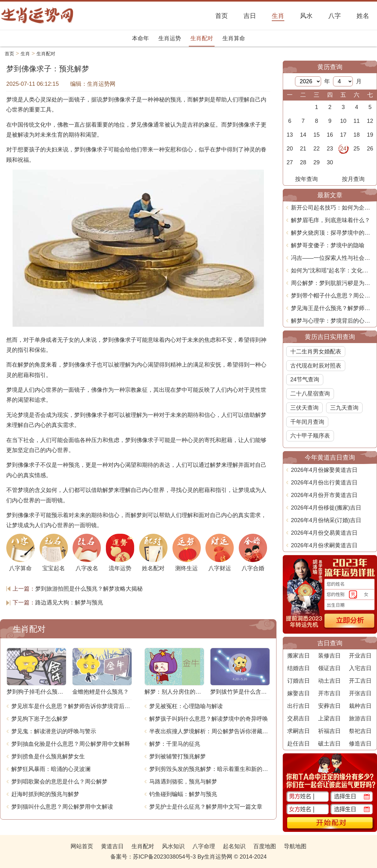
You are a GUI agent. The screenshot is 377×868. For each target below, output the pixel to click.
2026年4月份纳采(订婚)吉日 (326, 520)
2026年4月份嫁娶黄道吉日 (324, 470)
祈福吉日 (329, 731)
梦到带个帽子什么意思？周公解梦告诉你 (332, 296)
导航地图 (295, 846)
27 (290, 162)
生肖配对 (202, 38)
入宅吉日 (360, 668)
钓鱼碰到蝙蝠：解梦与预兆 (183, 794)
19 (370, 135)
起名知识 (234, 846)
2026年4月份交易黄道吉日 (324, 533)
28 (303, 162)
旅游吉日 (360, 718)
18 (357, 135)
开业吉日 (360, 656)
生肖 (25, 54)
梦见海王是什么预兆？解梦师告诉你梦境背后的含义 (332, 308)
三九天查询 (344, 408)
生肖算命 (234, 38)
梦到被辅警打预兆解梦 (178, 756)
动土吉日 (329, 681)
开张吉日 (360, 693)
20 (290, 149)
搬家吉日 (298, 656)
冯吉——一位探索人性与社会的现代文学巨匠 (332, 258)
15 (316, 135)
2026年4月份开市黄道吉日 (324, 495)
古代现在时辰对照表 (316, 366)
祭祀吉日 (360, 731)
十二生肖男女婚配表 (316, 352)
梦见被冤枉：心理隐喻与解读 (186, 706)
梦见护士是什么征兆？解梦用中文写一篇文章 (206, 807)
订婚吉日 (298, 681)
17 (343, 135)
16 (330, 135)
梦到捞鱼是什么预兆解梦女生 (48, 756)
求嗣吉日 (298, 731)
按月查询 (353, 179)
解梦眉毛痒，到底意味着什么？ (331, 220)
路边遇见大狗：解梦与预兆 (69, 603)
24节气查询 (305, 379)
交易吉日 (298, 718)
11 (357, 121)
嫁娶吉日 (298, 693)
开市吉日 (329, 693)
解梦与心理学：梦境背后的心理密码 (332, 321)
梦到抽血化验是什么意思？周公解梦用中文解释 (71, 744)
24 (343, 149)
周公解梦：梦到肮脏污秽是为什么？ (332, 283)
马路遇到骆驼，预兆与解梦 (183, 782)
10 (343, 121)
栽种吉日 (360, 706)
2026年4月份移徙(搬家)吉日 (326, 508)
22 (316, 149)
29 (316, 162)
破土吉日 (329, 744)
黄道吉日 (112, 846)
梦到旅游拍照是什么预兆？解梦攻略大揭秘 (89, 589)
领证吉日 (329, 668)
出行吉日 (298, 706)
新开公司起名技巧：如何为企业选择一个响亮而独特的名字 (332, 208)
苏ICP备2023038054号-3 (164, 857)
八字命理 (204, 846)
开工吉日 (360, 681)
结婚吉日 (298, 668)
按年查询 (307, 179)
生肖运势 (170, 38)
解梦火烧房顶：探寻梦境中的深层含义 (332, 233)
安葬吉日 (329, 706)
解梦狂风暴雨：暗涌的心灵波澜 (51, 769)
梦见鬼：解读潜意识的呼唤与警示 (54, 731)
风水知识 (173, 846)
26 (370, 149)
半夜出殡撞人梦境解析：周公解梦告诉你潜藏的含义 (210, 731)
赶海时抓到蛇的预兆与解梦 (45, 794)
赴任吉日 (298, 744)
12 (370, 121)
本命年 (140, 38)
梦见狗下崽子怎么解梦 (40, 719)
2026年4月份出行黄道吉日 (324, 483)
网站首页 (82, 846)
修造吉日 (360, 744)
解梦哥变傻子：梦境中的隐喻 (328, 245)
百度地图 (265, 846)
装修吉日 (329, 656)
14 (303, 135)
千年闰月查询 (307, 422)
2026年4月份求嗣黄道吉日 (324, 545)
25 (357, 149)
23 (330, 149)
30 (330, 162)
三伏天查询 (304, 408)
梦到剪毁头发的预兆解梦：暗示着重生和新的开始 (210, 769)
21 (303, 149)
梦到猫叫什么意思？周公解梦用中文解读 (62, 807)
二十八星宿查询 (310, 394)
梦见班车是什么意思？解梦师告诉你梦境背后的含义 (72, 706)
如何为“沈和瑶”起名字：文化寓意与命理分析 (332, 270)
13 (290, 135)
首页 (9, 54)
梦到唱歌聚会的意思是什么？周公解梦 (59, 782)
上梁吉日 (329, 718)
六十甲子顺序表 (310, 436)
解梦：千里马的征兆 (175, 744)
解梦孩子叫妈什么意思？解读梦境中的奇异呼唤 (209, 719)
